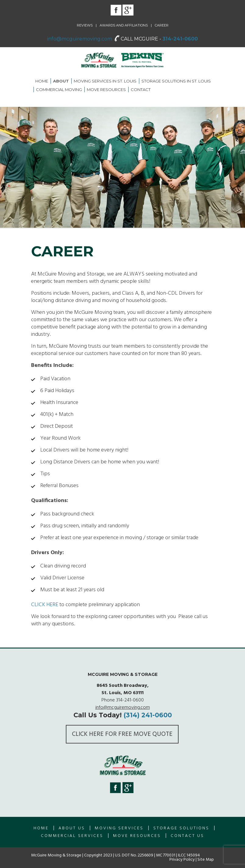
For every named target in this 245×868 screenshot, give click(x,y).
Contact (141, 90)
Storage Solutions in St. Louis (176, 81)
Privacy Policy (182, 860)
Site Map (206, 860)
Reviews (85, 25)
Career (162, 25)
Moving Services (119, 828)
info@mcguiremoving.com (80, 39)
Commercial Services (72, 836)
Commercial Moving (59, 90)
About (61, 81)
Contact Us (187, 836)
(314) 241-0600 (148, 715)
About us (72, 828)
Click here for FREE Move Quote (122, 734)
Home (42, 81)
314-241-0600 (180, 39)
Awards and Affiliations (124, 25)
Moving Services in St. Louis (105, 81)
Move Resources (106, 90)
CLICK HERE (45, 605)
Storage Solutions (181, 828)
